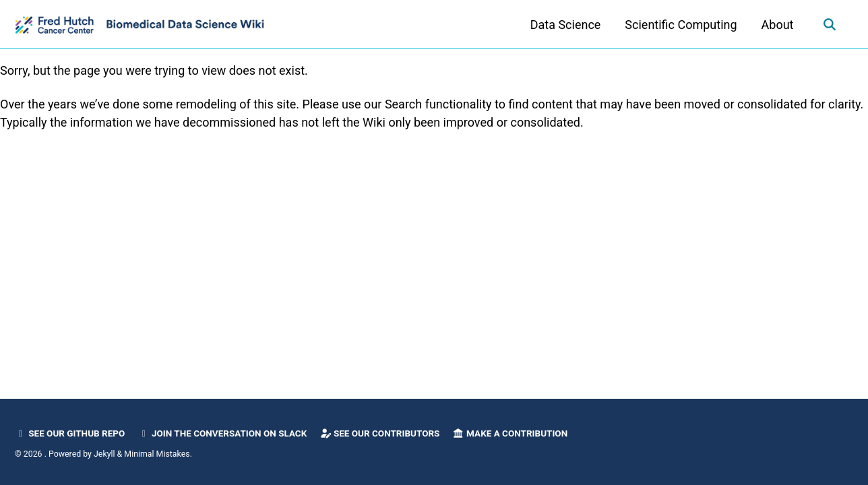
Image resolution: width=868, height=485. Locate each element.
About (778, 25)
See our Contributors (380, 433)
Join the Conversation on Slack (223, 433)
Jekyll (104, 454)
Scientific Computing (681, 25)
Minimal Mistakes (157, 454)
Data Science (566, 25)
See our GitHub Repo (70, 433)
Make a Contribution (510, 433)
